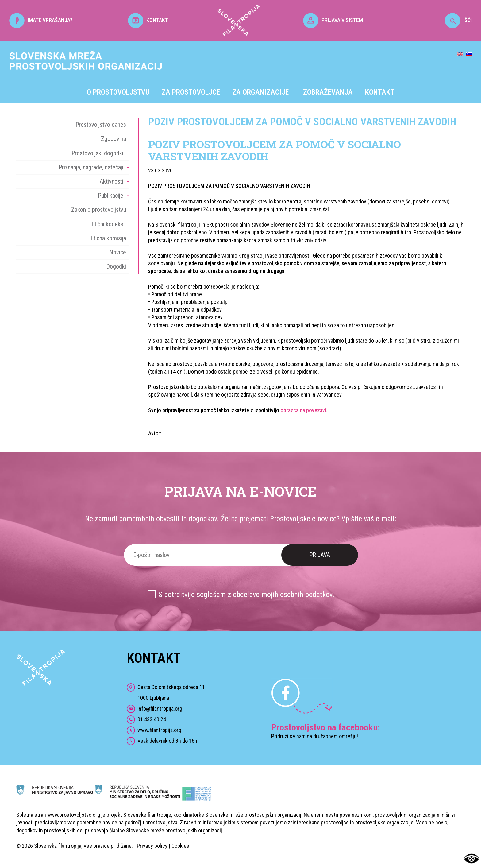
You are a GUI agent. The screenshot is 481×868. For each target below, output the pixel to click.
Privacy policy (152, 846)
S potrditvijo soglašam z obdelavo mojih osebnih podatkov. (246, 595)
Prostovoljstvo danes (101, 125)
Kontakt (380, 92)
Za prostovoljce (191, 92)
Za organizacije (260, 92)
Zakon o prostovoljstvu (99, 210)
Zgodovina (114, 139)
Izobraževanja (327, 92)
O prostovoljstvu (118, 92)
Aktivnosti (112, 181)
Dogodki (116, 266)
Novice (118, 252)
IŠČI (458, 20)
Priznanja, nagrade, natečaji (91, 167)
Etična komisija (108, 238)
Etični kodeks (107, 224)
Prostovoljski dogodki (97, 153)
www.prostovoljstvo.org (74, 815)
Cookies (180, 846)
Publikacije (111, 196)
